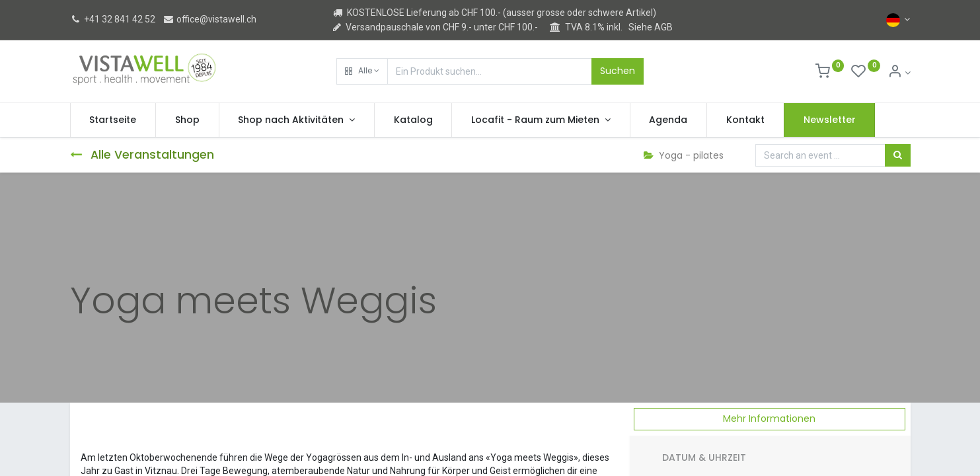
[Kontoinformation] (899, 73)
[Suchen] (898, 155)
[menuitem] (113, 120)
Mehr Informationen (769, 418)
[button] (362, 71)
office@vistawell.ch (209, 19)
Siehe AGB (651, 27)
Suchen (618, 71)
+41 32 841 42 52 (113, 19)
